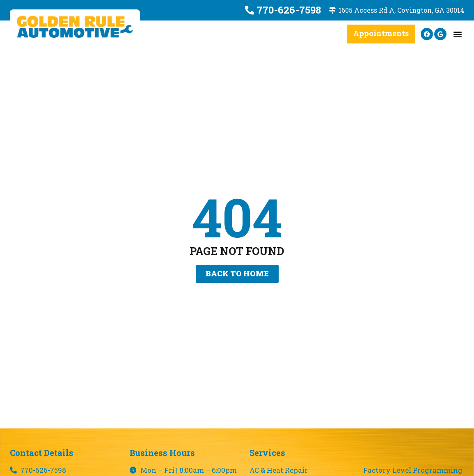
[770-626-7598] (250, 10)
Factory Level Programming (413, 470)
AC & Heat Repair (279, 470)
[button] (457, 34)
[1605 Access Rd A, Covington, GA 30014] (332, 10)
